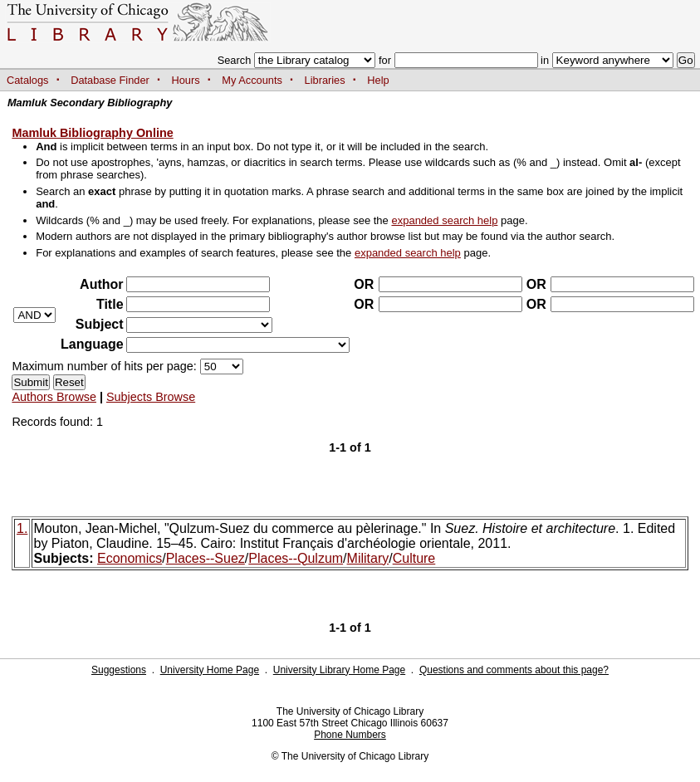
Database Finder (110, 80)
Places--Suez (206, 558)
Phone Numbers (350, 735)
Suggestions (119, 670)
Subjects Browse (151, 397)
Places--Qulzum (296, 558)
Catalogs (28, 80)
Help (378, 80)
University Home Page (210, 670)
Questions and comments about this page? (514, 670)
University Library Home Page (339, 670)
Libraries (325, 80)
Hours (186, 80)
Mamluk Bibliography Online (92, 133)
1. (22, 528)
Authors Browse (54, 397)
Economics (130, 558)
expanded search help (444, 220)
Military (368, 558)
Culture (414, 558)
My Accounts (252, 80)
